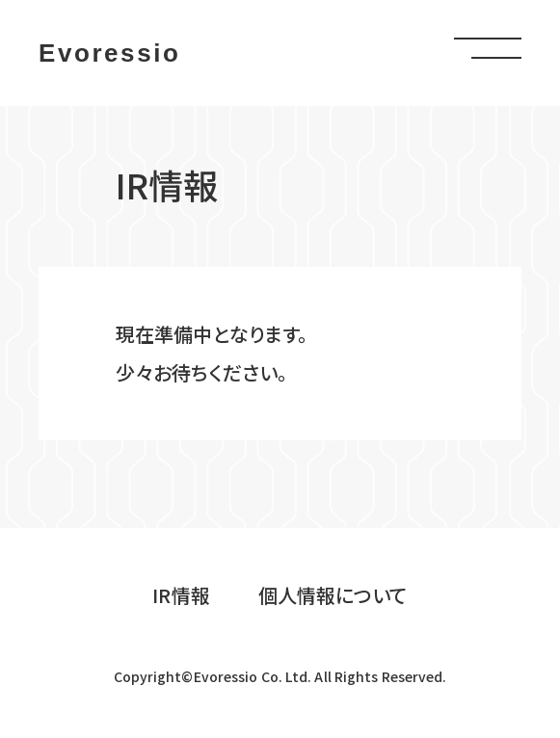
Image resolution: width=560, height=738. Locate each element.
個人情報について (333, 595)
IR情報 (181, 595)
